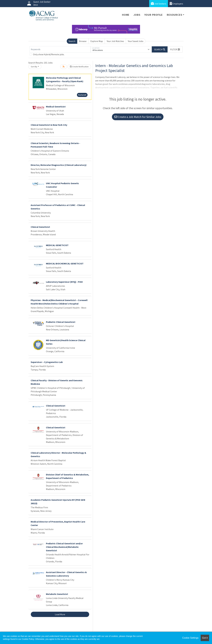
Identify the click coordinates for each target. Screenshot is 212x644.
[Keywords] (60, 49)
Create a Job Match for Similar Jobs (138, 117)
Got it (205, 638)
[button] (175, 49)
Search (72, 41)
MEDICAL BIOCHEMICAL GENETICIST (65, 264)
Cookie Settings (190, 638)
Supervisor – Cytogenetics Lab (47, 362)
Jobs (137, 15)
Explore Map (97, 41)
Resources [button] (174, 15)
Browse (83, 41)
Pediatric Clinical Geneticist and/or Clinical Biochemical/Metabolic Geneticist (64, 547)
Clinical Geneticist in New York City (49, 125)
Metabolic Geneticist (57, 594)
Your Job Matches (115, 41)
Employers (176, 4)
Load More (60, 614)
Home (126, 15)
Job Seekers (159, 4)
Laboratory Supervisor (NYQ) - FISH (64, 282)
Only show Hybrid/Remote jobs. (49, 54)
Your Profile (154, 15)
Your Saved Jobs (136, 41)
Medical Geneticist (56, 107)
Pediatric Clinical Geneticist (61, 322)
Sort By (34, 67)
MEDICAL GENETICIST (57, 245)
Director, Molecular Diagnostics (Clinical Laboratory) (59, 165)
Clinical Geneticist (40, 227)
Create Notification (79, 67)
